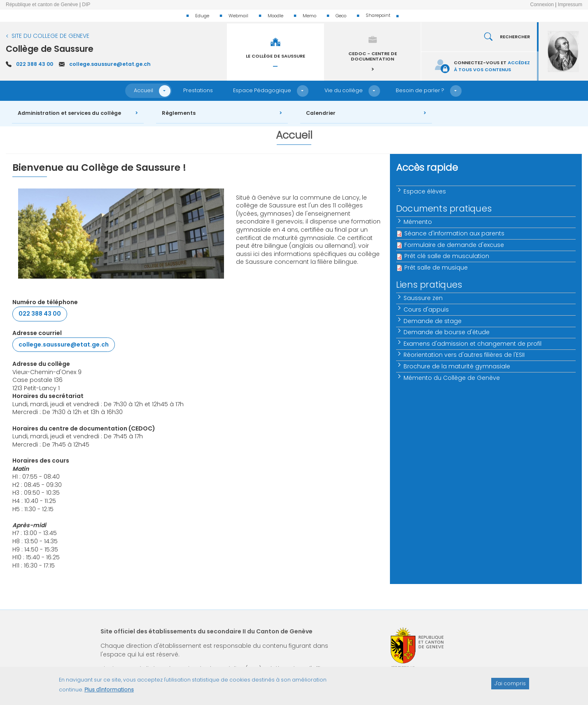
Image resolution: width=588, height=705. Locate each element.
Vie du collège (344, 90)
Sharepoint (378, 15)
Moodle (275, 16)
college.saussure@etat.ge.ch (110, 64)
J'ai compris (510, 687)
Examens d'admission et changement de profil (473, 344)
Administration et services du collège (69, 113)
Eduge (202, 16)
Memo (309, 16)
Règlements (179, 113)
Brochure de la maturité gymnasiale (457, 366)
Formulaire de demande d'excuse (454, 245)
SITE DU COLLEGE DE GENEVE (50, 36)
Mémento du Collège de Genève (452, 378)
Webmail (238, 16)
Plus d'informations (109, 693)
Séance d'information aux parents (454, 233)
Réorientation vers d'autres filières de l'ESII (464, 355)
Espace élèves (425, 191)
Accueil (143, 90)
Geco (341, 16)
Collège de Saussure (50, 49)
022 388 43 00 (35, 64)
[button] (165, 91)
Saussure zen (423, 298)
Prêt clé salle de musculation (447, 256)
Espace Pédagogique (262, 90)
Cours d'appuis (427, 309)
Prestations (198, 90)
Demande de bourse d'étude (447, 332)
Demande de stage (433, 321)
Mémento (418, 222)
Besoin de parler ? (420, 90)
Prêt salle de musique (436, 268)
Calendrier (321, 113)
